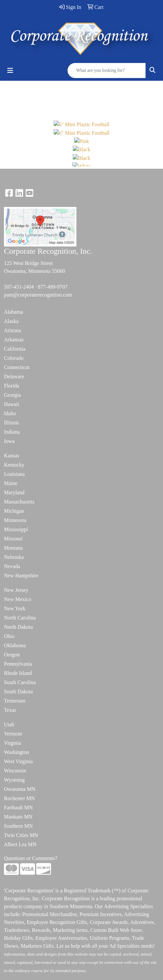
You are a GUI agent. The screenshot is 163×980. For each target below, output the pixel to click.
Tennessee (15, 701)
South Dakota (18, 692)
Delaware (14, 376)
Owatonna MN (20, 789)
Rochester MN (19, 798)
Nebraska (14, 557)
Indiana (12, 432)
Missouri (13, 539)
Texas (10, 710)
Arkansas (14, 340)
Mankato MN (18, 817)
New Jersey (16, 590)
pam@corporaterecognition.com (38, 295)
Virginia (13, 743)
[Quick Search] (107, 71)
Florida (12, 386)
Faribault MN (18, 807)
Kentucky (14, 465)
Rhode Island (18, 673)
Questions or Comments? (31, 858)
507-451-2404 (19, 287)
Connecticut (17, 367)
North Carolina (20, 618)
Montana (13, 548)
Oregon (12, 655)
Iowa (9, 441)
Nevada (12, 566)
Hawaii (12, 404)
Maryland (14, 492)
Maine (11, 483)
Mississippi (16, 529)
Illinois (11, 423)
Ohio (9, 636)
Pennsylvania (18, 664)
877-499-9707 (53, 287)
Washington (16, 752)
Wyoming (14, 780)
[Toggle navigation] (10, 71)
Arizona (13, 330)
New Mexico (18, 599)
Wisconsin (15, 771)
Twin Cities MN (21, 835)
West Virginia (18, 761)
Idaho (10, 413)
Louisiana (14, 474)
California (15, 349)
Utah (9, 724)
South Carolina (20, 682)
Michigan (14, 511)
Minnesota (15, 520)
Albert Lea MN (20, 844)
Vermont (13, 734)
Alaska (11, 321)
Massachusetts (19, 502)
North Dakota (18, 627)
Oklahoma (15, 645)
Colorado (14, 358)
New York (15, 608)
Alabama (14, 312)
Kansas (12, 456)
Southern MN (18, 826)
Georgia (12, 395)
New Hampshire (21, 576)
